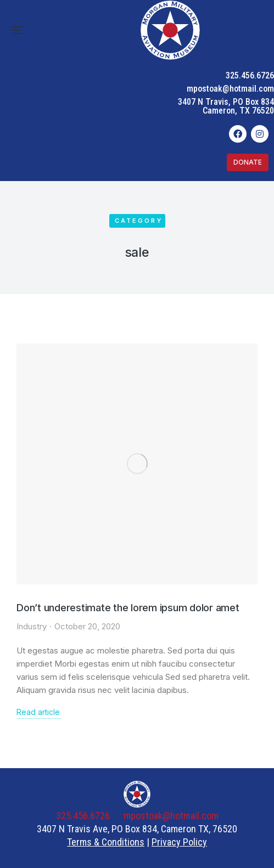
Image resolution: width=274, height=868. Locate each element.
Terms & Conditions (106, 842)
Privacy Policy (179, 842)
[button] (18, 30)
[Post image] (137, 464)
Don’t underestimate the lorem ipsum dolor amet (128, 608)
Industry (32, 626)
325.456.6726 (250, 75)
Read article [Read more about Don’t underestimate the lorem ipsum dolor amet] (38, 712)
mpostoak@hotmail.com (230, 89)
